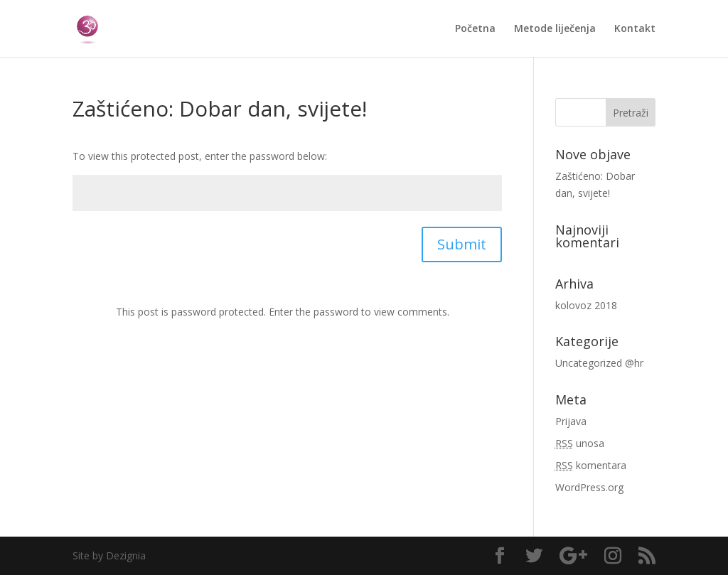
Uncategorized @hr (599, 363)
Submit (462, 244)
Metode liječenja (555, 29)
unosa (580, 443)
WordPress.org (589, 487)
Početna (475, 29)
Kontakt (635, 29)
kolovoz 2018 (586, 305)
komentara (591, 465)
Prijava (571, 421)
